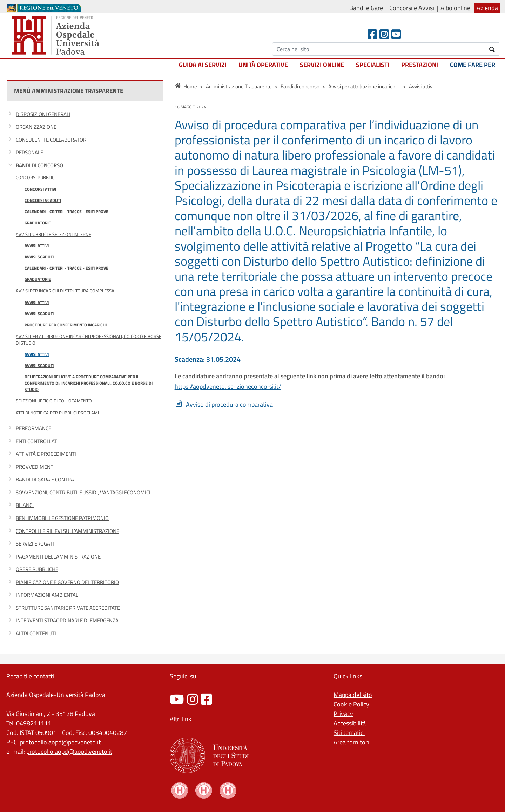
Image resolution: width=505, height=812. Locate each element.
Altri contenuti (36, 633)
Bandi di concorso (39, 165)
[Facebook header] (372, 34)
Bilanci (25, 505)
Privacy (343, 714)
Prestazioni (420, 65)
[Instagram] (384, 34)
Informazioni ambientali (48, 595)
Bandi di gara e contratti (48, 479)
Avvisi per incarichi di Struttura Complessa (65, 291)
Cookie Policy (351, 704)
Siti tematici (349, 733)
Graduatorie (38, 223)
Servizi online (322, 65)
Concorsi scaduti (43, 200)
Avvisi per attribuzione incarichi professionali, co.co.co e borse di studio (89, 340)
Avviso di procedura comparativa (229, 404)
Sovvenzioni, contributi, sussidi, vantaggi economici (83, 492)
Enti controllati (37, 441)
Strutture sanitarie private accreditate (68, 608)
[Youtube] (396, 34)
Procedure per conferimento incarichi (66, 325)
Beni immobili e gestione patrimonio (62, 518)
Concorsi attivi (40, 189)
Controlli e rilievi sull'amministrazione (68, 531)
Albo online (455, 8)
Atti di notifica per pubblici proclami (57, 413)
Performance (33, 428)
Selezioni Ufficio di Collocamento (54, 401)
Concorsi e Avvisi (412, 8)
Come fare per (473, 65)
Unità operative (263, 65)
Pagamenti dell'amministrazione (58, 557)
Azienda (487, 8)
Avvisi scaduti (39, 257)
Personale (29, 152)
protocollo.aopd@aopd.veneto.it (69, 752)
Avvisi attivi (37, 246)
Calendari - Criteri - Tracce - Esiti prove (66, 212)
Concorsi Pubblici (36, 177)
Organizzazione (36, 127)
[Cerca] (379, 49)
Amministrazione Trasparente (239, 86)
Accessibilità (350, 723)
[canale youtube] (177, 699)
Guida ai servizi (203, 65)
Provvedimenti (35, 467)
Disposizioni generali (43, 114)
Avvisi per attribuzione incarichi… (364, 86)
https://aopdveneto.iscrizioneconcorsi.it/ (228, 387)
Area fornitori (351, 742)
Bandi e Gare (366, 8)
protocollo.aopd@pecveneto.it (60, 742)
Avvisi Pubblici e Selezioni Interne (53, 234)
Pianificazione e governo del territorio (67, 582)
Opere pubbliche (37, 569)
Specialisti (373, 65)
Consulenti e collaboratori (52, 140)
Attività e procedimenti (46, 454)
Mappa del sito (353, 695)
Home (190, 86)
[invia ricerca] (492, 49)
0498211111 (34, 723)
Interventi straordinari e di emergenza (67, 620)
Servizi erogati (35, 544)
